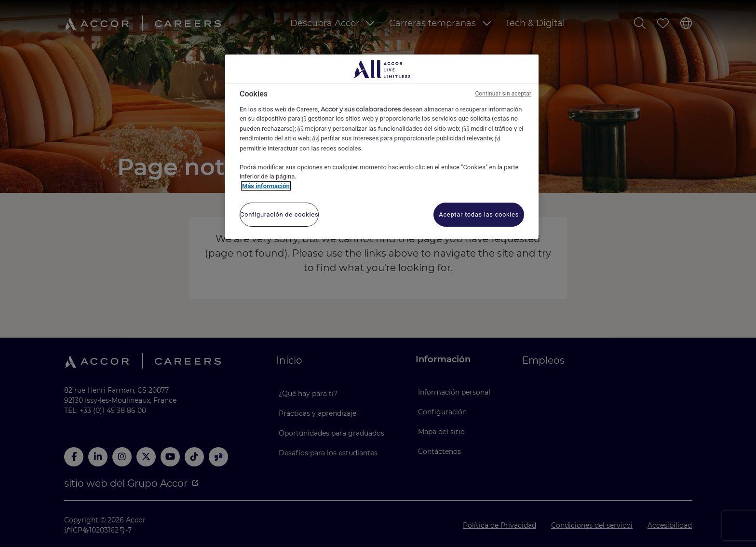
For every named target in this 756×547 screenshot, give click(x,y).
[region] (382, 147)
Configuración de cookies (279, 214)
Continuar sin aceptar (503, 94)
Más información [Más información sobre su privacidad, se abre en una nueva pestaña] (266, 186)
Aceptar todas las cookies (479, 214)
